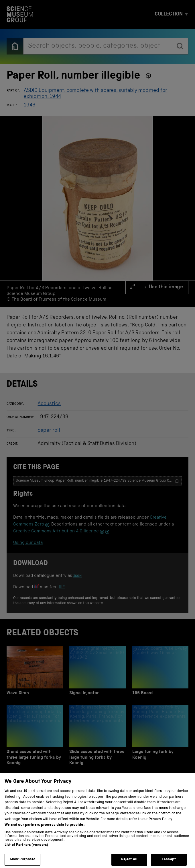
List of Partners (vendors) (26, 851)
